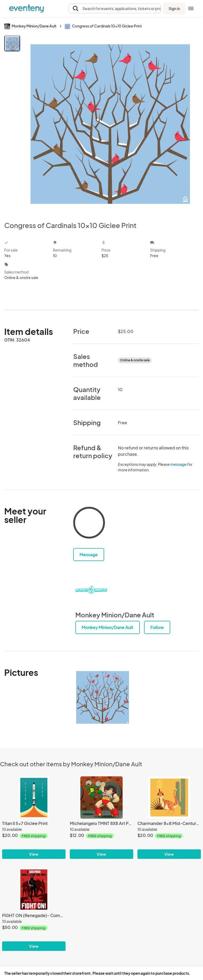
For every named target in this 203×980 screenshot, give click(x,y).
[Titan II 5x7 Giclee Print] (34, 797)
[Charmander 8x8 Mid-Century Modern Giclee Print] (169, 797)
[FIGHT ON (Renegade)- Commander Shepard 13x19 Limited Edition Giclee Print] (34, 890)
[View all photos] (110, 124)
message (179, 464)
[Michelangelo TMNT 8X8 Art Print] (101, 797)
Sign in (174, 8)
